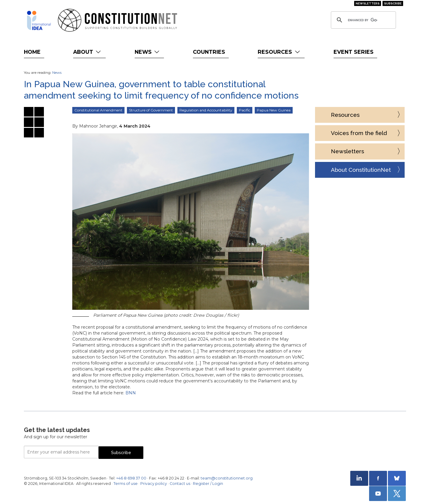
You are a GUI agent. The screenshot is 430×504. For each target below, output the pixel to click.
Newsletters (368, 3)
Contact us (180, 484)
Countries (209, 52)
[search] (363, 20)
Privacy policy (154, 484)
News (148, 52)
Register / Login (208, 484)
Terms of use (126, 484)
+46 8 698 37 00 (131, 478)
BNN (131, 393)
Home (32, 52)
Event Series (354, 52)
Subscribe (393, 3)
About (88, 52)
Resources (279, 52)
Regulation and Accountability (206, 110)
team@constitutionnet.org (227, 478)
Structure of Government (151, 110)
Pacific (245, 110)
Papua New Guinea (274, 110)
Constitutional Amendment (98, 110)
